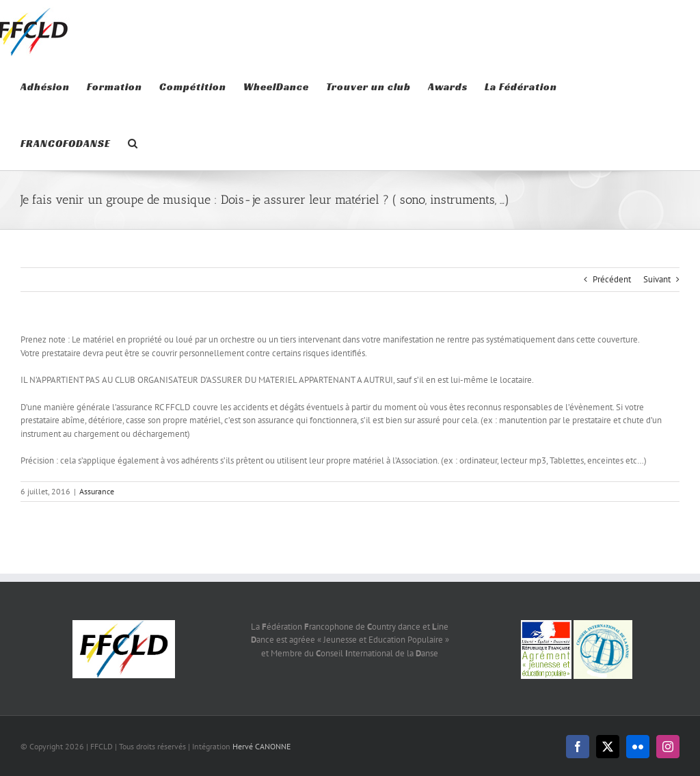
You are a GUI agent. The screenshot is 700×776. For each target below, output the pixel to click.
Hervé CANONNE (261, 746)
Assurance (97, 491)
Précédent (612, 279)
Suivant (657, 279)
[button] (133, 142)
